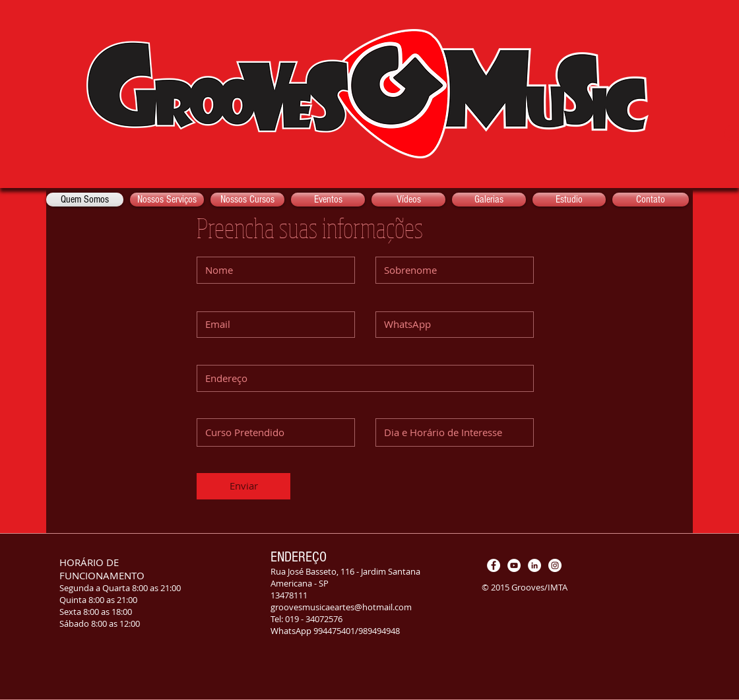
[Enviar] (243, 486)
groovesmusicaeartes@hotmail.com (341, 607)
